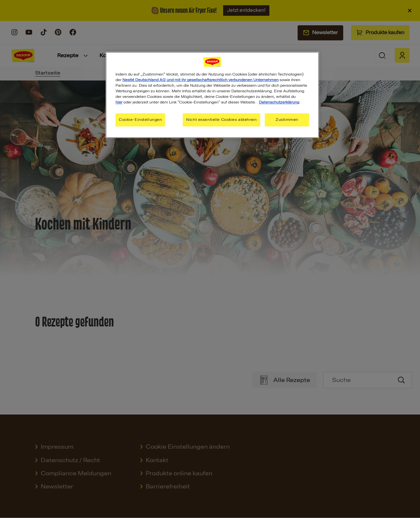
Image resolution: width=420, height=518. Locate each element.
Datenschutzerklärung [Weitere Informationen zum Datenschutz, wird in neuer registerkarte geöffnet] (279, 102)
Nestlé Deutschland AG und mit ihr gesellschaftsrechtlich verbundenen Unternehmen (200, 80)
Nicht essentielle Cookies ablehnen (221, 120)
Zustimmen (287, 120)
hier (119, 102)
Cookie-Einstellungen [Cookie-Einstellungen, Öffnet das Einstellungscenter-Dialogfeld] (140, 120)
